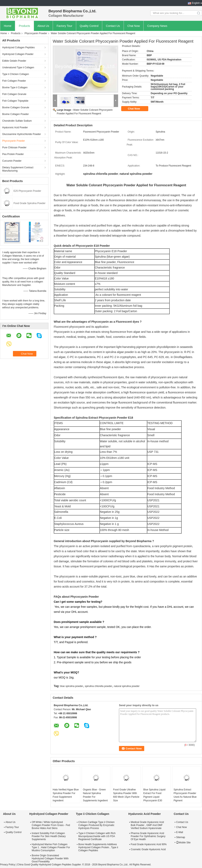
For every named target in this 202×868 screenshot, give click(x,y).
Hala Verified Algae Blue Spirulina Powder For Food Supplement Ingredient (66, 795)
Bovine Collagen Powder (15, 114)
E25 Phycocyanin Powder (27, 191)
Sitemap (181, 837)
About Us (43, 26)
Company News (157, 26)
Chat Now (134, 26)
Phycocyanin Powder (36, 33)
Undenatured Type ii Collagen (18, 67)
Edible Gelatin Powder (14, 61)
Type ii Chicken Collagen (16, 74)
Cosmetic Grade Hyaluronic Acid (148, 849)
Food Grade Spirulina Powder (29, 203)
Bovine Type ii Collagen (15, 87)
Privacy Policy (8, 865)
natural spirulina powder (127, 686)
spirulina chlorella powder (98, 686)
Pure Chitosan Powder (14, 147)
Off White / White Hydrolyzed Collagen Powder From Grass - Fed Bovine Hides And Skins (51, 825)
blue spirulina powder (72, 686)
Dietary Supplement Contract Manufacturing (18, 169)
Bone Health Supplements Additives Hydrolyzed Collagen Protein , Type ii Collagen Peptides (98, 847)
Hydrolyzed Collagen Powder (18, 54)
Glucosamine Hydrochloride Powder (22, 134)
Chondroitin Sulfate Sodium (17, 121)
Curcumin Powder (12, 161)
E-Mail (180, 832)
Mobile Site (183, 843)
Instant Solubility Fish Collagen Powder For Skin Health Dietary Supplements (49, 836)
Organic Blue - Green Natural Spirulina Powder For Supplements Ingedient (95, 795)
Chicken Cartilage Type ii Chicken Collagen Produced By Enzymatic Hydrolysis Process (96, 825)
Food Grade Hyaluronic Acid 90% (149, 844)
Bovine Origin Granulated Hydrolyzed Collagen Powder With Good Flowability (50, 859)
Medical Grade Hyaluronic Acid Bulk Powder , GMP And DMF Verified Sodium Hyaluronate (147, 825)
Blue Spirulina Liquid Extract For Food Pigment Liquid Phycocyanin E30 (154, 795)
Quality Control (89, 26)
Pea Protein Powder (13, 154)
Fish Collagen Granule (14, 94)
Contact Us (113, 26)
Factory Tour (64, 26)
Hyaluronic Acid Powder (15, 127)
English (196, 3)
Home (8, 26)
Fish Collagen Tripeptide (15, 101)
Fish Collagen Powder (14, 81)
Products (24, 26)
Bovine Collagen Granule (16, 107)
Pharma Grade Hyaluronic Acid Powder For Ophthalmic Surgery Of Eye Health (148, 836)
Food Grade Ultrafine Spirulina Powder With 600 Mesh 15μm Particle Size (126, 795)
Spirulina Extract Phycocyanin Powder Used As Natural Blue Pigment (185, 795)
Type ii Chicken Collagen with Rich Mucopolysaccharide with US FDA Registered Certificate (97, 836)
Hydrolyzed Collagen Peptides (18, 47)
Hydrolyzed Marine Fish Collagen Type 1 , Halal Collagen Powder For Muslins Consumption (51, 847)
